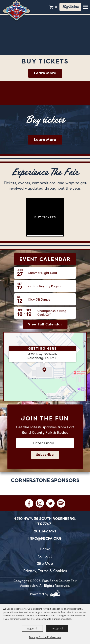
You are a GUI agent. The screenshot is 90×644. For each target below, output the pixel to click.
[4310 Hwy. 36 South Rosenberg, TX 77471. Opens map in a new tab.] (42, 356)
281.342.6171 (45, 531)
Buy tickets (70, 7)
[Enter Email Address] (45, 443)
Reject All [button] (32, 628)
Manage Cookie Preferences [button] (45, 637)
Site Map (45, 563)
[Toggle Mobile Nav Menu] (85, 7)
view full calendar (45, 324)
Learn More (45, 73)
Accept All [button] (57, 628)
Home (45, 549)
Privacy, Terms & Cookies (45, 571)
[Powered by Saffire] (55, 594)
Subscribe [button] (45, 455)
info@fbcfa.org (45, 538)
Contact (45, 556)
